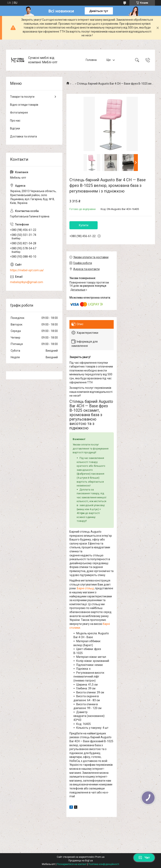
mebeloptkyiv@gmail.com (27, 282)
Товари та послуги (22, 97)
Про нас (15, 121)
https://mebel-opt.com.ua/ (27, 270)
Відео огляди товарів (24, 105)
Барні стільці (85, 588)
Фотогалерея (19, 113)
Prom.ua (100, 857)
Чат (144, 858)
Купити (84, 225)
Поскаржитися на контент (72, 864)
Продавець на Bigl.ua (81, 861)
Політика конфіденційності (104, 864)
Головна (91, 60)
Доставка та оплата (23, 136)
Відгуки (15, 128)
